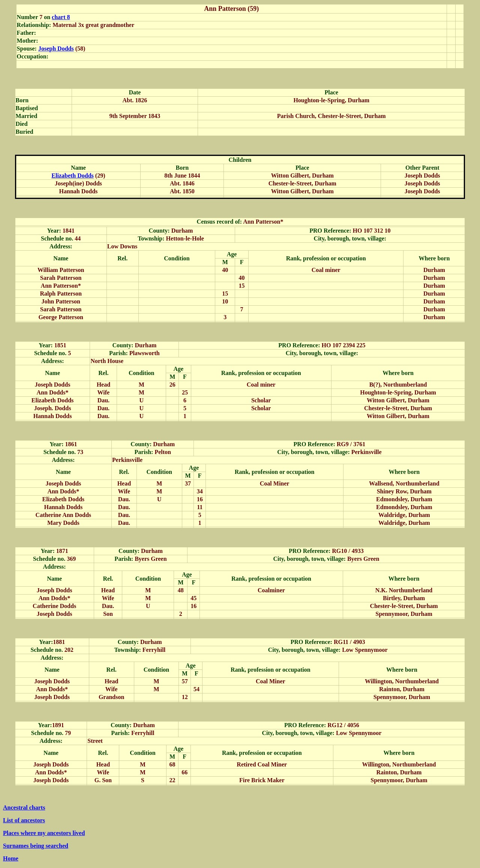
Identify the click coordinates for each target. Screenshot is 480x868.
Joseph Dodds (56, 49)
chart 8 (61, 17)
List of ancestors (24, 820)
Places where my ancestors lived (44, 833)
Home (11, 858)
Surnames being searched (36, 846)
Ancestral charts (24, 807)
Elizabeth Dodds (72, 176)
